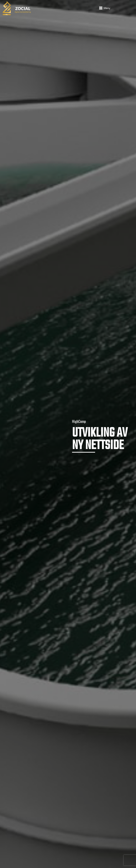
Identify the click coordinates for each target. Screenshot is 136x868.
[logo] (17, 8)
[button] (105, 8)
